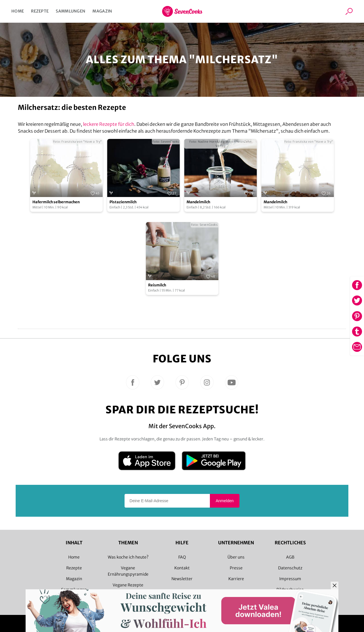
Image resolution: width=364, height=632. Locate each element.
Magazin (102, 11)
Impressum (290, 579)
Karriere (236, 579)
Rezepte (40, 11)
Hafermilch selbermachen (56, 202)
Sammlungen (71, 11)
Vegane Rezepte (128, 585)
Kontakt (182, 568)
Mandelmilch (198, 202)
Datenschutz (290, 568)
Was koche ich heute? (128, 557)
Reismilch (157, 285)
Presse (236, 568)
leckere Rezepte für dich (109, 124)
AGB (290, 557)
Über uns (236, 557)
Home (18, 11)
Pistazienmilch (123, 202)
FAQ (182, 557)
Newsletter (182, 579)
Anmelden (225, 501)
